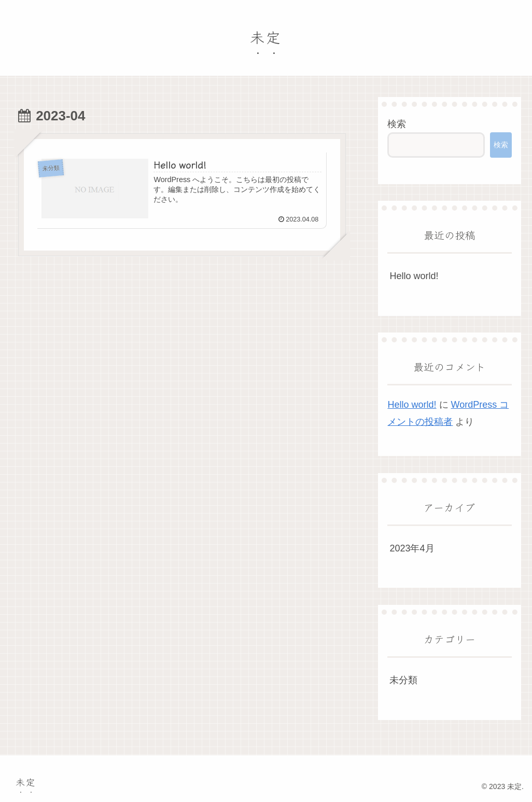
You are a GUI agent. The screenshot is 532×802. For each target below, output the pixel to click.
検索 (397, 124)
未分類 (403, 680)
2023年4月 (412, 548)
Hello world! (414, 276)
